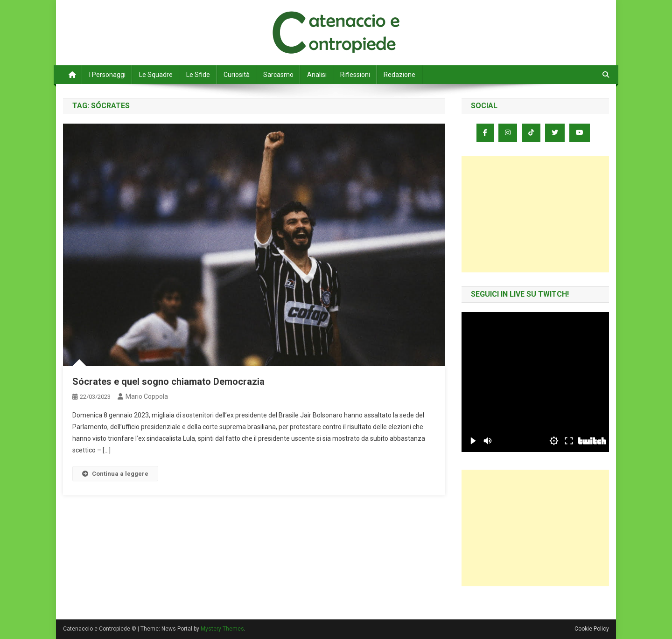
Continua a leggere (115, 474)
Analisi (317, 75)
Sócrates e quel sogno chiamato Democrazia (168, 382)
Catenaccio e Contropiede (150, 19)
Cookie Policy (592, 629)
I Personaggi (107, 75)
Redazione (399, 75)
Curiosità (237, 75)
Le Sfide (198, 75)
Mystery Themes (222, 629)
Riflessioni (355, 75)
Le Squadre (156, 75)
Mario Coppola (147, 396)
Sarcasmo (278, 75)
